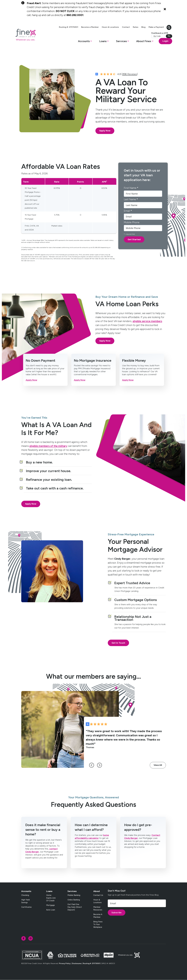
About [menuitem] (97, 891)
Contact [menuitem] (126, 27)
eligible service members (147, 321)
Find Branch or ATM (160, 33)
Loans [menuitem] (49, 891)
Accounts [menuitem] (26, 891)
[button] (85, 42)
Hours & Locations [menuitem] (110, 27)
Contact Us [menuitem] (98, 895)
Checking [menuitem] (25, 895)
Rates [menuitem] (136, 27)
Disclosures (77, 963)
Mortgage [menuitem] (50, 905)
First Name (131, 188)
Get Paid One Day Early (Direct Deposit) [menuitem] (75, 907)
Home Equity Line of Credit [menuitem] (51, 898)
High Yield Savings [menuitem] (25, 901)
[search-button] (169, 27)
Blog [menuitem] (143, 27)
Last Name (131, 199)
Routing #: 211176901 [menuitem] (69, 27)
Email (128, 211)
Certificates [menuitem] (26, 907)
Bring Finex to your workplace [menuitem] (98, 924)
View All (158, 765)
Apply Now (105, 131)
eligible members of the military (48, 446)
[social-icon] (23, 938)
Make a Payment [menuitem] (156, 27)
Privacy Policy (65, 963)
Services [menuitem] (72, 891)
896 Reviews (130, 74)
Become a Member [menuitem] (90, 27)
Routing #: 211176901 (92, 963)
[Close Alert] (165, 9)
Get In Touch (118, 643)
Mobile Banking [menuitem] (74, 895)
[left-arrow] (92, 765)
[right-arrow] (99, 765)
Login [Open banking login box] (165, 41)
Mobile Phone (132, 222)
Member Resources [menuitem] (98, 908)
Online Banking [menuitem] (74, 900)
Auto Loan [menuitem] (51, 910)
